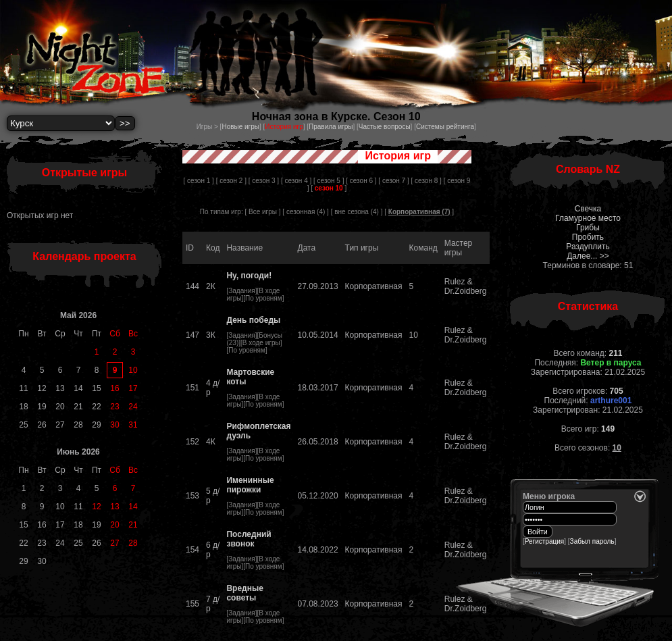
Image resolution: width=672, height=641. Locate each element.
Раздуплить (588, 247)
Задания (242, 291)
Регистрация (544, 541)
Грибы (588, 228)
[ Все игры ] (262, 212)
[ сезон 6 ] (361, 181)
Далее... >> (588, 256)
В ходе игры (261, 343)
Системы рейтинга (445, 127)
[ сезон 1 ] (199, 181)
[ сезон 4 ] (296, 181)
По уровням (264, 298)
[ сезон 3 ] (264, 181)
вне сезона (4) (357, 212)
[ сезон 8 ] (426, 181)
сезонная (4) (306, 212)
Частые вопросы (385, 127)
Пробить (588, 237)
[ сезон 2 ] (231, 181)
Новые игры (240, 127)
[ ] (329, 188)
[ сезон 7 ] (393, 181)
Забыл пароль (592, 541)
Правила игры (331, 127)
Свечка (588, 209)
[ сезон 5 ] (329, 181)
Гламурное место (588, 218)
